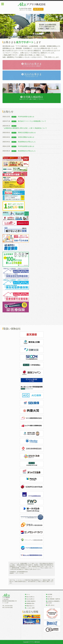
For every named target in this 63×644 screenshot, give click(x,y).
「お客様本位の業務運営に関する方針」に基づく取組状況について (25, 128)
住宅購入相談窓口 (31, 601)
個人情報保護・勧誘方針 (54, 599)
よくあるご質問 (30, 608)
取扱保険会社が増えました (27, 142)
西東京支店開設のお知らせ (27, 133)
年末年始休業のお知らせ (26, 117)
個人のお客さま (30, 597)
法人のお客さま (30, 599)
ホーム (28, 594)
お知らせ (50, 597)
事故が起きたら (30, 606)
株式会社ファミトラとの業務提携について (32, 121)
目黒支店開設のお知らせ (26, 137)
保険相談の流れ (30, 603)
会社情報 (50, 594)
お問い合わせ (38, 9)
